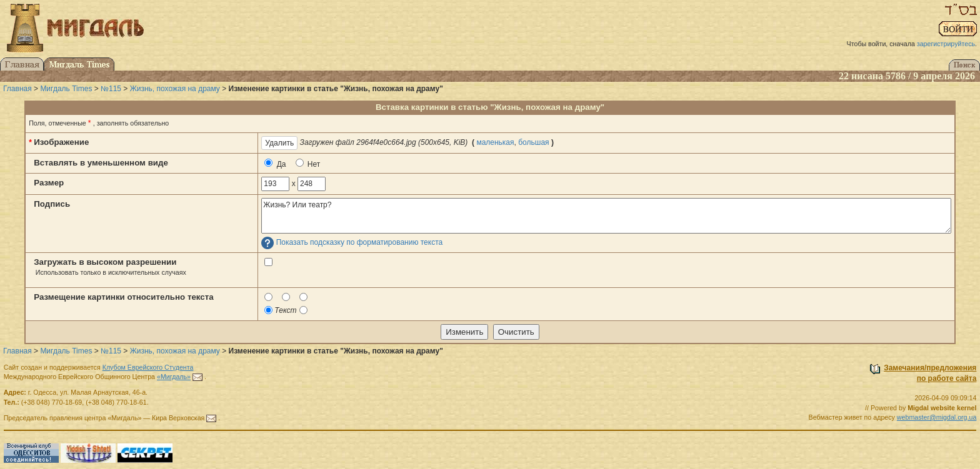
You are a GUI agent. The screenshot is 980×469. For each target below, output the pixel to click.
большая (533, 142)
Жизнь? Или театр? (606, 216)
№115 (111, 89)
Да (275, 164)
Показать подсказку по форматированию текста (360, 243)
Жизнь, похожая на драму (175, 89)
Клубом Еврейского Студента (148, 367)
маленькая (495, 142)
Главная (17, 89)
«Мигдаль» (174, 377)
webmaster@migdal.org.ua (937, 417)
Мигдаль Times (66, 89)
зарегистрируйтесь (946, 44)
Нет (308, 164)
